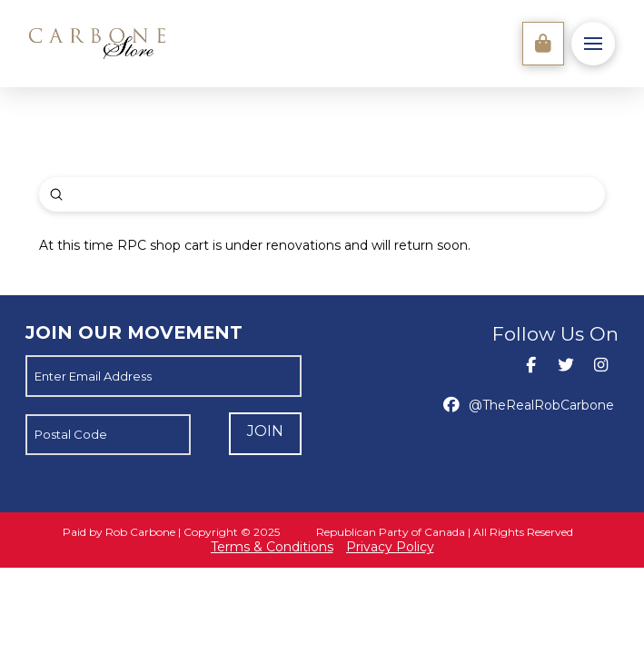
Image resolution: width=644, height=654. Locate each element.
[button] (593, 44)
